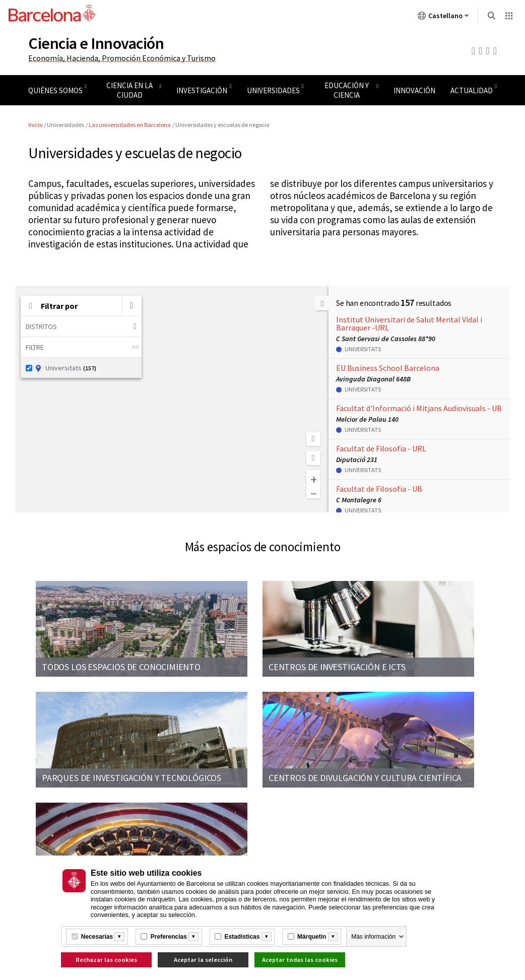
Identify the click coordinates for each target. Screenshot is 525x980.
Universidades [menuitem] (273, 90)
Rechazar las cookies (106, 960)
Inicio (35, 125)
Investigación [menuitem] (202, 90)
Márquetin (312, 937)
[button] (132, 306)
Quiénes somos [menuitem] (55, 90)
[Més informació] (119, 937)
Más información (373, 937)
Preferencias (169, 937)
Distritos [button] (81, 326)
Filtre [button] (83, 347)
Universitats (61, 368)
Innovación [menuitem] (414, 90)
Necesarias (97, 937)
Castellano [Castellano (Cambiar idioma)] (443, 18)
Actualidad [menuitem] (472, 90)
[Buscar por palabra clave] (132, 306)
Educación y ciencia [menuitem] (347, 90)
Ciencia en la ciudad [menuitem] (129, 90)
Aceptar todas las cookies (300, 960)
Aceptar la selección (203, 960)
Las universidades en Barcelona (130, 125)
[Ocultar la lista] (322, 303)
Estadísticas (242, 937)
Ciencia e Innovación (96, 43)
